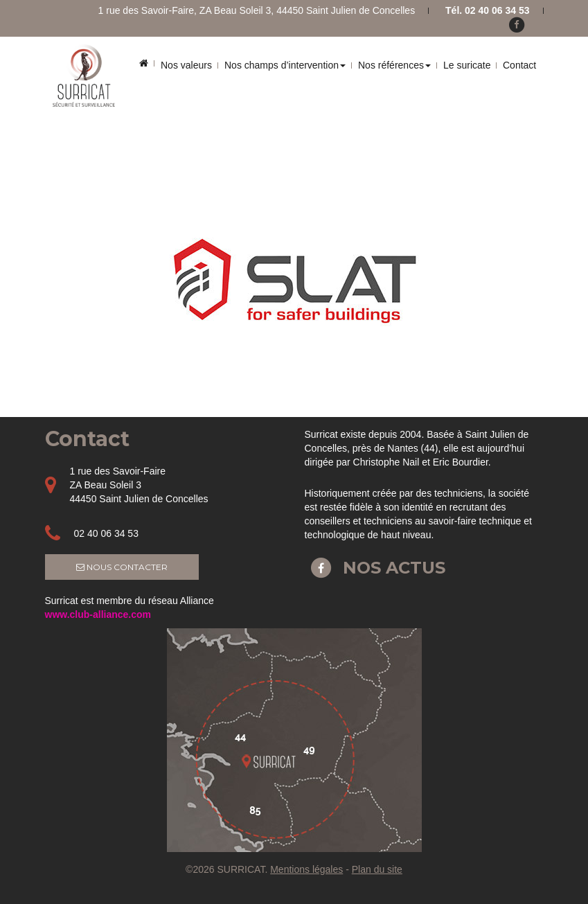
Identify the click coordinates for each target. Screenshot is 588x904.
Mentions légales (306, 869)
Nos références (394, 65)
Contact (519, 65)
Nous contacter (122, 567)
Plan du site (377, 869)
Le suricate (467, 65)
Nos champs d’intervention (285, 65)
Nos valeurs (186, 65)
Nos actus (375, 568)
